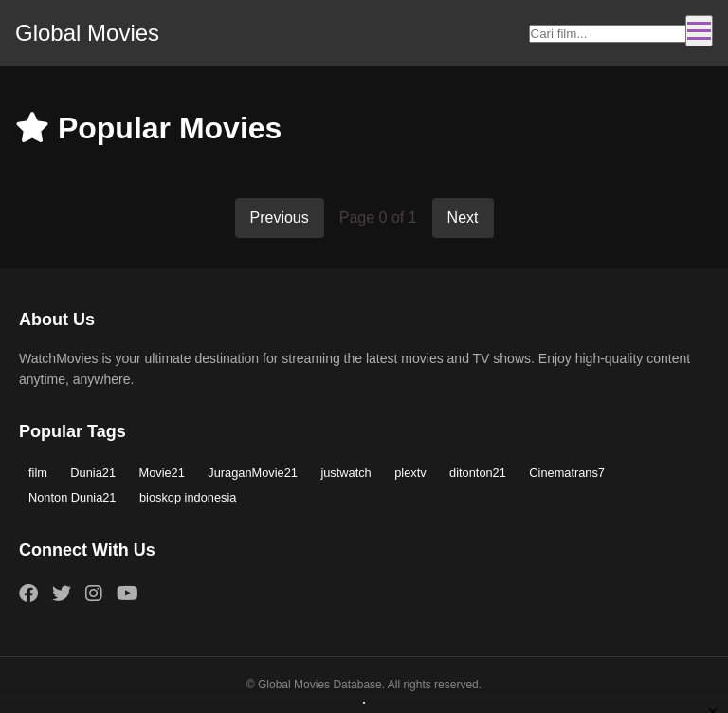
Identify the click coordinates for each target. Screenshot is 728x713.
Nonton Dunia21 (73, 497)
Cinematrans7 (567, 473)
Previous (280, 218)
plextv (410, 473)
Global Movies (87, 33)
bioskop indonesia (188, 497)
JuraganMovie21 (253, 473)
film (38, 473)
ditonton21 (478, 473)
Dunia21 (93, 473)
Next (463, 218)
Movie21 (161, 473)
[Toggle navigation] (699, 31)
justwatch (346, 473)
